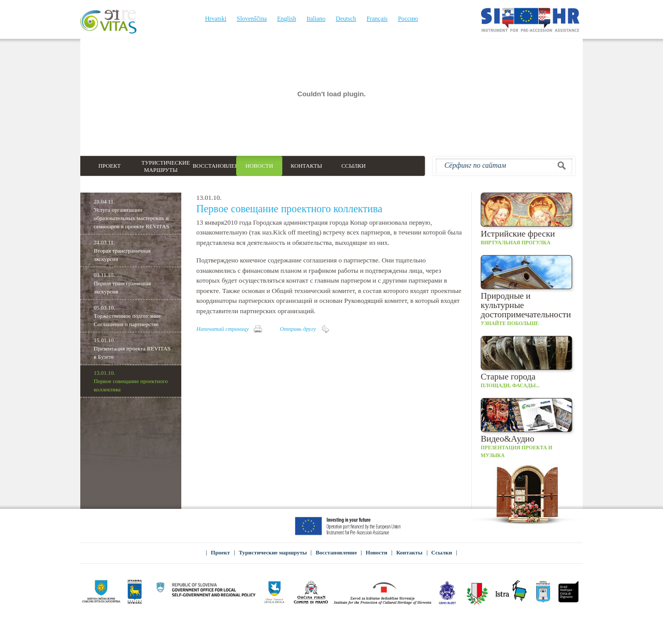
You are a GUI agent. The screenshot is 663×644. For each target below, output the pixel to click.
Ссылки (442, 552)
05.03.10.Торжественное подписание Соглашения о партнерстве (127, 316)
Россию (408, 19)
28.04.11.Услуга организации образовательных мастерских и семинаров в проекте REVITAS (132, 214)
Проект (220, 552)
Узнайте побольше (528, 290)
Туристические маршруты (273, 552)
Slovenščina (252, 19)
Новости (377, 552)
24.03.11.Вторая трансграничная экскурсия (122, 251)
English (287, 19)
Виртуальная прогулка (528, 219)
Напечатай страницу (222, 329)
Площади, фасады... (528, 362)
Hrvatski (216, 19)
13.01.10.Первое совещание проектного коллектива (131, 381)
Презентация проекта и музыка (528, 428)
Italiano (316, 19)
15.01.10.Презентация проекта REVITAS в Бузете (132, 348)
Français (377, 19)
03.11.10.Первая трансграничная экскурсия (122, 283)
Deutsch (346, 19)
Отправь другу (298, 329)
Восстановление (336, 552)
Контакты (409, 552)
